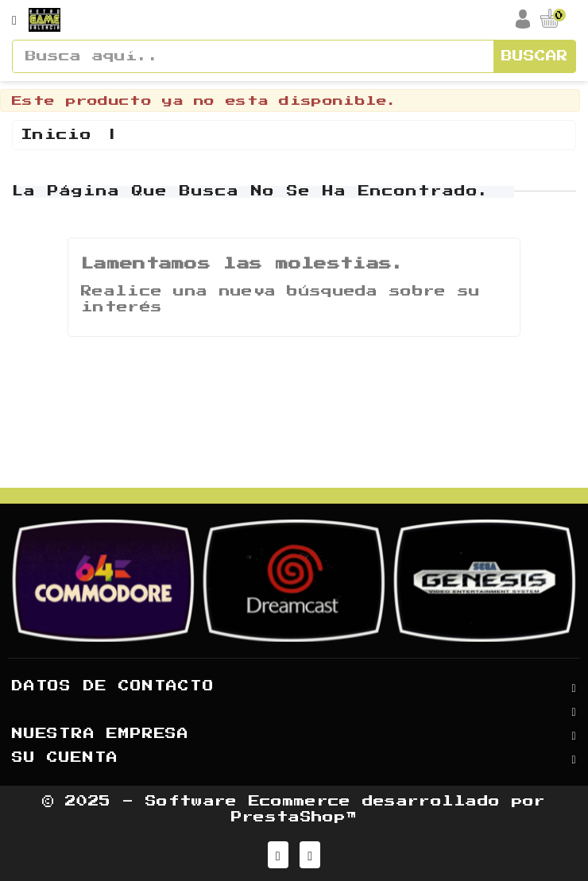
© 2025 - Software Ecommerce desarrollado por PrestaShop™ (294, 810)
